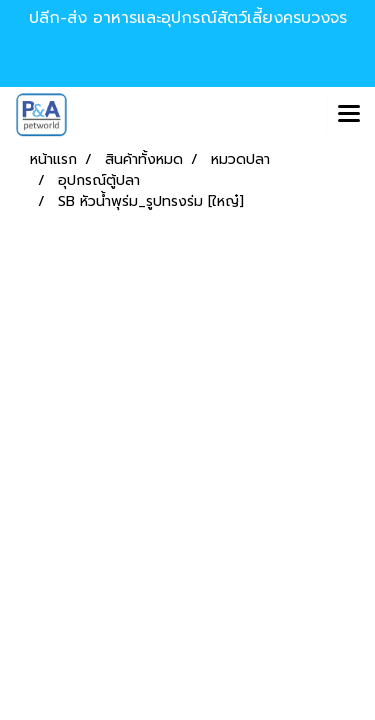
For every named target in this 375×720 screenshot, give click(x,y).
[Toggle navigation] (349, 115)
